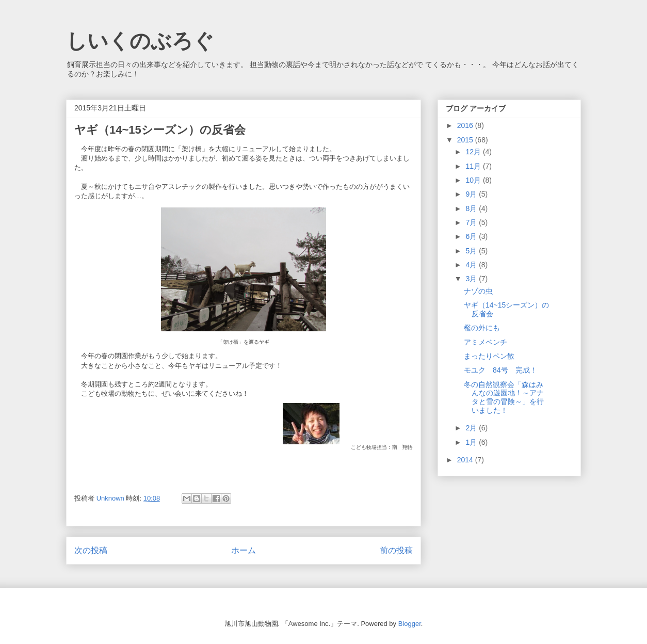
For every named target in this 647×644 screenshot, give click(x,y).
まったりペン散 (489, 356)
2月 (472, 428)
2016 (466, 125)
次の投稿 (91, 550)
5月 (472, 251)
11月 (474, 166)
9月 (472, 194)
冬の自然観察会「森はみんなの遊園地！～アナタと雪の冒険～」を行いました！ (504, 397)
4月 (472, 265)
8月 (472, 208)
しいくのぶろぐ (140, 41)
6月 (472, 236)
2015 (466, 140)
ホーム (244, 550)
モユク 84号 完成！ (500, 370)
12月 (474, 152)
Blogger (410, 624)
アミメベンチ (486, 342)
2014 (466, 460)
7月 (472, 222)
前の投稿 (396, 550)
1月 (472, 442)
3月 (472, 279)
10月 (474, 180)
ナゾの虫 (478, 291)
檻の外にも (482, 328)
